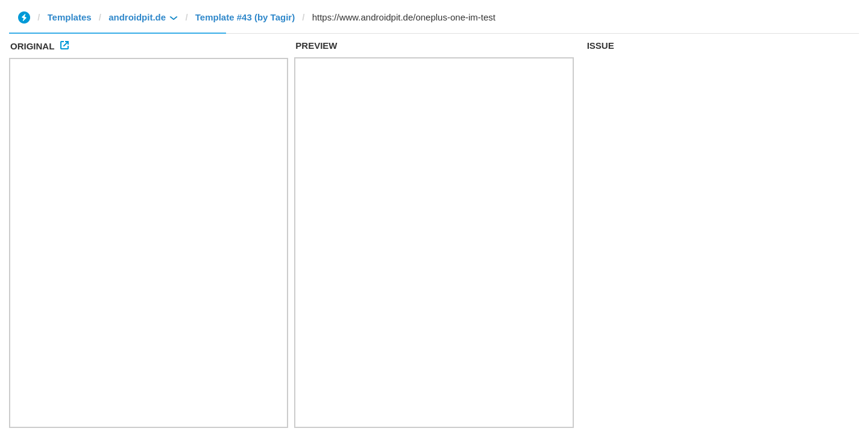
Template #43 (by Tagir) (245, 17)
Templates (70, 17)
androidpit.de (137, 17)
